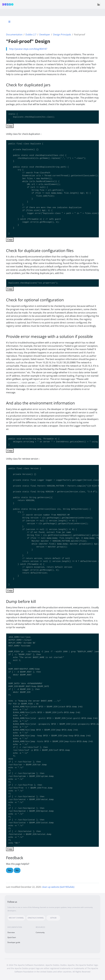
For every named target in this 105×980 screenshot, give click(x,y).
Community (40, 932)
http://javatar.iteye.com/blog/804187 (28, 49)
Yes (10, 870)
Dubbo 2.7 (31, 35)
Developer (45, 35)
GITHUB (53, 918)
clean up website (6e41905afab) (58, 887)
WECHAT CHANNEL (16, 918)
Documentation (14, 35)
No (17, 870)
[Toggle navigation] (99, 4)
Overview (11, 932)
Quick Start (12, 937)
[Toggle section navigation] (9, 22)
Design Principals (62, 35)
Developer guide (14, 942)
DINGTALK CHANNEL (36, 918)
